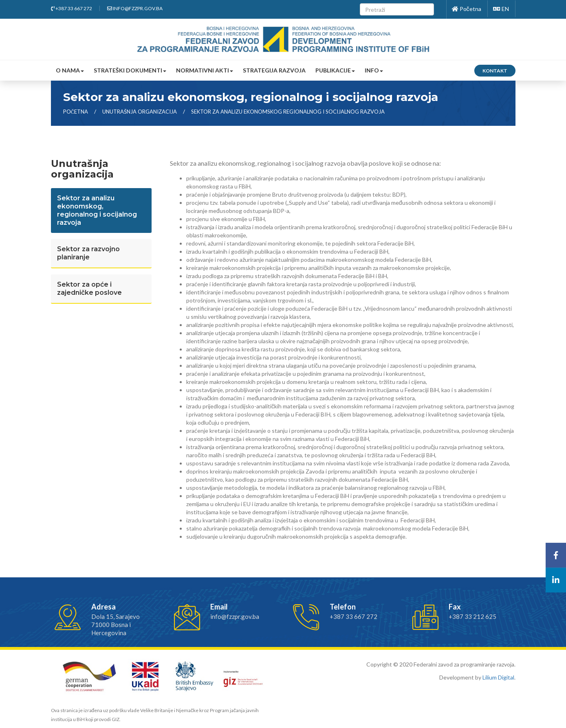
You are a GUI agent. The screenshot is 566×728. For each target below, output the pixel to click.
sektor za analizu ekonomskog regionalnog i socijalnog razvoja (288, 112)
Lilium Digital (498, 677)
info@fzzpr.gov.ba (135, 8)
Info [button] (374, 70)
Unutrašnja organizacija (140, 112)
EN (501, 9)
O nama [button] (70, 70)
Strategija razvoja (274, 70)
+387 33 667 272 (72, 8)
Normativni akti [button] (205, 70)
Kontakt (495, 71)
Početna (467, 9)
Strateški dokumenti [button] (130, 70)
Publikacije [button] (335, 70)
